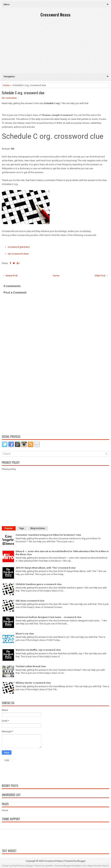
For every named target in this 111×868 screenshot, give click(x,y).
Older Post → (101, 276)
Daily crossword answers (28, 772)
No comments (9, 98)
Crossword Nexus (55, 14)
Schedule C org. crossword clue (23, 93)
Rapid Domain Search (98, 866)
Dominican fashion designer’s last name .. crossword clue (49, 617)
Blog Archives (38, 528)
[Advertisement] (55, 45)
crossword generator (19, 247)
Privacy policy (9, 469)
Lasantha (49, 866)
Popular (9, 528)
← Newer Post (10, 276)
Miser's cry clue (25, 634)
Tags (22, 528)
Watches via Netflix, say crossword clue (38, 650)
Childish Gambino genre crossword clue (39, 584)
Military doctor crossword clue (33, 683)
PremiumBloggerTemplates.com (70, 866)
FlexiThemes (18, 866)
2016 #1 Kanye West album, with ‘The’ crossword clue (46, 568)
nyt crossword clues (18, 254)
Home (6, 85)
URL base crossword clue (30, 601)
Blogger (81, 861)
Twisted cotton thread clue (31, 666)
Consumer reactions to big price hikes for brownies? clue (48, 535)
